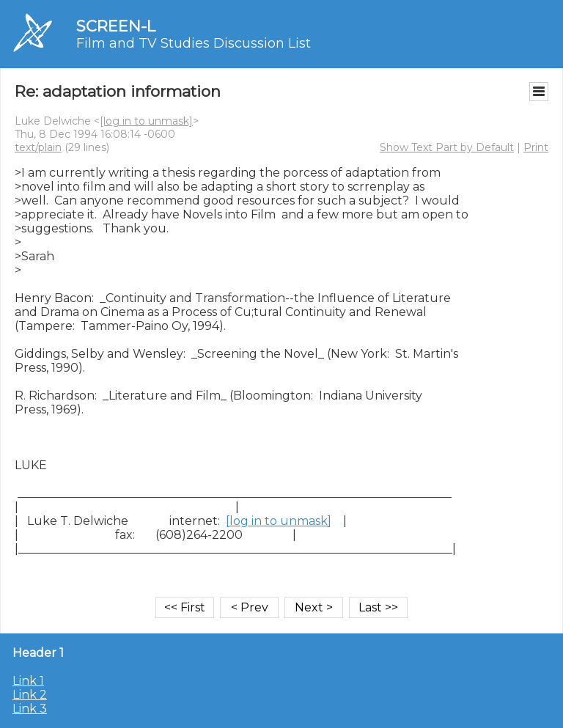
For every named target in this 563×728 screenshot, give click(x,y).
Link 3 (30, 709)
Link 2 (30, 695)
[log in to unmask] (146, 121)
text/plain (38, 147)
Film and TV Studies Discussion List (194, 43)
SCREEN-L (116, 26)
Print (536, 147)
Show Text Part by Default (447, 147)
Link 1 (28, 681)
